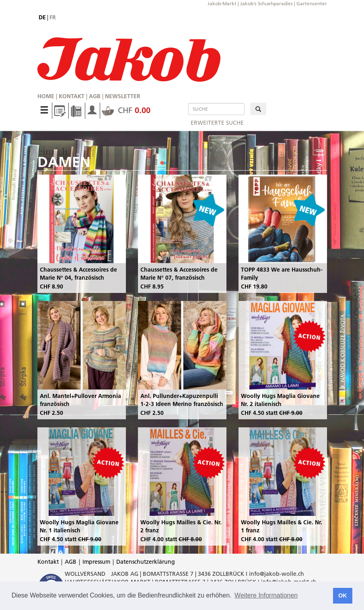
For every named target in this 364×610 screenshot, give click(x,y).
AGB (95, 96)
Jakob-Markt (222, 3)
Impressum (96, 562)
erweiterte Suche (217, 123)
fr (53, 17)
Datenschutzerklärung (146, 562)
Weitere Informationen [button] (266, 595)
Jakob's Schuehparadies (266, 3)
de (42, 17)
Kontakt (72, 96)
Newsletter (123, 96)
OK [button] (343, 596)
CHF (126, 110)
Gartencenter (312, 3)
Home (46, 96)
